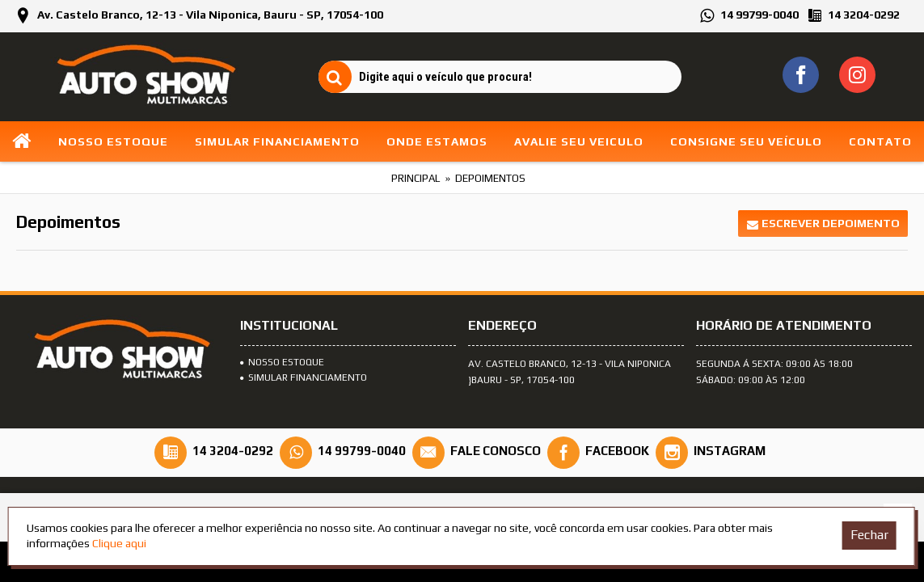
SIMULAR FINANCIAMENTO (304, 377)
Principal (416, 178)
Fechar (869, 535)
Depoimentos (490, 178)
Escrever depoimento (823, 224)
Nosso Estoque (282, 362)
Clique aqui (119, 543)
